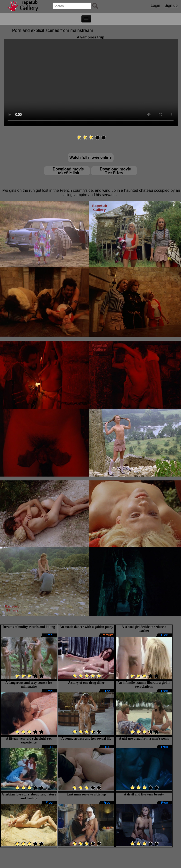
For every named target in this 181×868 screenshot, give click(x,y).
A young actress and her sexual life (86, 739)
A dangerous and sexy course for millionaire (29, 685)
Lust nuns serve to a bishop (86, 794)
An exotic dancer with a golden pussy (86, 627)
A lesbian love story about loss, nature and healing (29, 796)
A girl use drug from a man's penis (144, 739)
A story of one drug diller (86, 683)
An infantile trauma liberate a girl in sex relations (144, 685)
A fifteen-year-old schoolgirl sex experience (29, 740)
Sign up (171, 5)
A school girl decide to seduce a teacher (144, 629)
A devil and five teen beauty (144, 794)
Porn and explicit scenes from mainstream (53, 30)
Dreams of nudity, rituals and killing (29, 627)
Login (156, 5)
